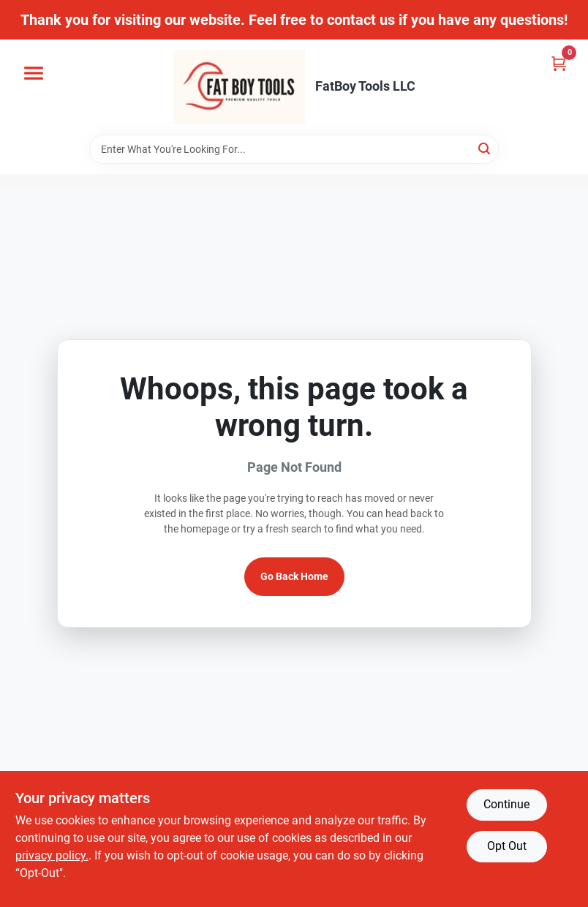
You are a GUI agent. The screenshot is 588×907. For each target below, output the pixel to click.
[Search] (485, 148)
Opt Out (507, 846)
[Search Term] (294, 149)
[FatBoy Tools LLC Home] (239, 87)
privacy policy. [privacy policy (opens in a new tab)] (52, 855)
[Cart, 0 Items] (559, 63)
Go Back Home (294, 576)
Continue (506, 804)
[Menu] (34, 73)
